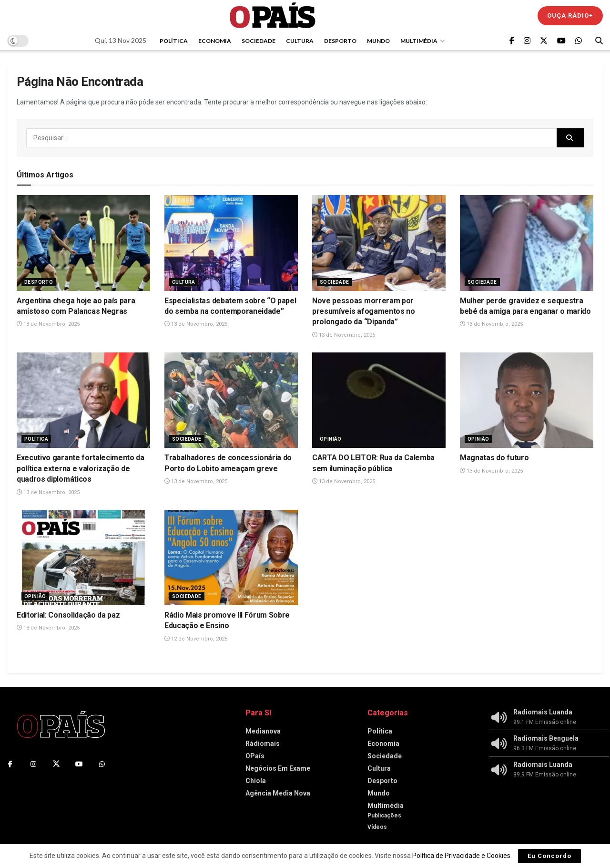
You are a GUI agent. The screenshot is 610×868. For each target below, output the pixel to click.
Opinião (331, 439)
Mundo (378, 41)
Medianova (263, 731)
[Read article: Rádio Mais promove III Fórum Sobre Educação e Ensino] (231, 558)
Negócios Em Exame (278, 768)
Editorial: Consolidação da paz (68, 615)
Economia (215, 41)
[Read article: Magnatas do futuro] (527, 400)
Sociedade (259, 41)
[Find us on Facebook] (512, 41)
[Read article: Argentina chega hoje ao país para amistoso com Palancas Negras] (83, 243)
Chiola (256, 781)
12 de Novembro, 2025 (196, 639)
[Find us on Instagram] (527, 41)
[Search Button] (599, 41)
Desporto (340, 41)
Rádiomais (263, 744)
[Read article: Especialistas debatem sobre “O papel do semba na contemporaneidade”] (231, 243)
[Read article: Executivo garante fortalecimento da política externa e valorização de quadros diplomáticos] (83, 400)
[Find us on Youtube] (561, 41)
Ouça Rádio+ (570, 15)
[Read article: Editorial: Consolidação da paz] (83, 558)
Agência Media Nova (278, 793)
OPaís (255, 756)
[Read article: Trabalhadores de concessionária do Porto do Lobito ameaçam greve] (231, 400)
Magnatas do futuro (494, 458)
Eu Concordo (549, 856)
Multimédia (419, 41)
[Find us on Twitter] (544, 41)
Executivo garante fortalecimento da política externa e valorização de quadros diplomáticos (81, 468)
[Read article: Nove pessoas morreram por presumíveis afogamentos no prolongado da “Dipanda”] (379, 243)
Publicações (384, 816)
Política (174, 41)
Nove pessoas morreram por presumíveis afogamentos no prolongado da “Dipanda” (364, 311)
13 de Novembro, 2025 (48, 324)
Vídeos (377, 827)
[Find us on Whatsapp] (579, 41)
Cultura (300, 41)
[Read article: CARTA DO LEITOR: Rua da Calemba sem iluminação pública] (379, 400)
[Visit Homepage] (273, 15)
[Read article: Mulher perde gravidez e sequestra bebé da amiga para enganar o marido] (527, 243)
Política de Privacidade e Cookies (461, 856)
